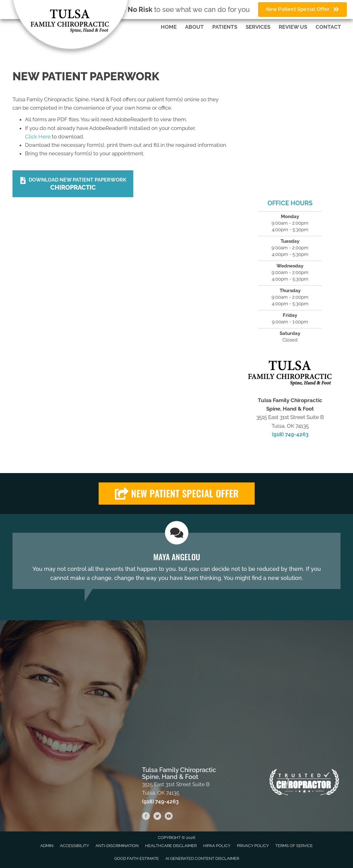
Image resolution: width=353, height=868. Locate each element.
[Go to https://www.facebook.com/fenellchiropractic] (146, 817)
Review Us (293, 27)
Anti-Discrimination (117, 846)
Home (169, 27)
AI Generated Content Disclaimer (202, 858)
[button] (177, 494)
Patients (225, 27)
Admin (47, 846)
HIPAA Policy (217, 846)
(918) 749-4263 (290, 434)
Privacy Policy (253, 846)
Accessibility (74, 846)
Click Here (38, 137)
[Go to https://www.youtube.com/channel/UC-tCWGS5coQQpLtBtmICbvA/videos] (169, 817)
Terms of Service (294, 846)
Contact (328, 27)
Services (258, 27)
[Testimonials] (176, 561)
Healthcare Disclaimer (171, 846)
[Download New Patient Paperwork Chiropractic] (73, 184)
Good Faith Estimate (137, 858)
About (194, 27)
